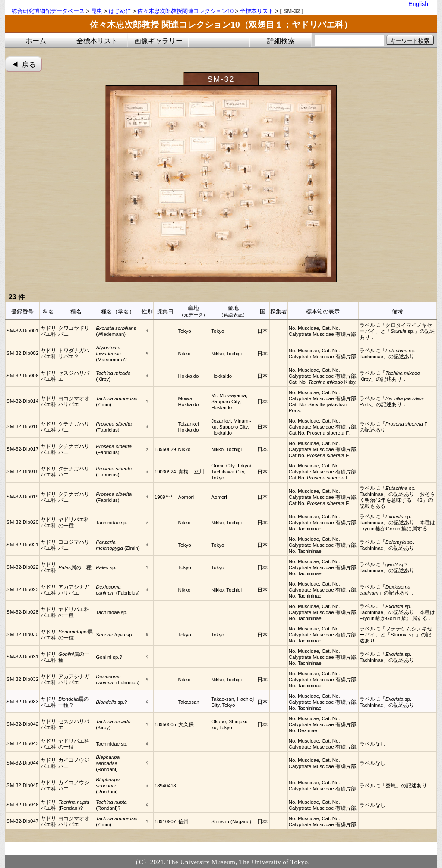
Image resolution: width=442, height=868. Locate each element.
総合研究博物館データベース (48, 11)
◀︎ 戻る (24, 64)
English (418, 4)
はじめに (120, 11)
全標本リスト (257, 11)
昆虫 (97, 11)
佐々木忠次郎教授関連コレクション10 (185, 11)
